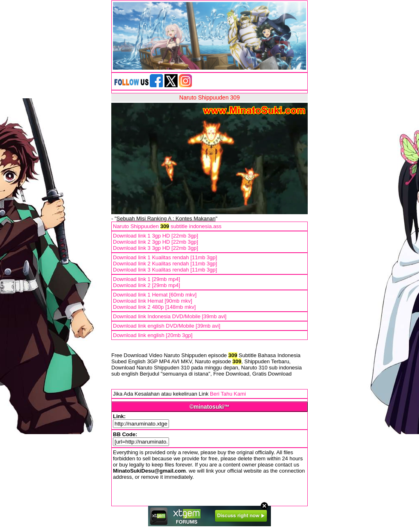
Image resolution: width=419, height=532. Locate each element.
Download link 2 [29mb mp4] (146, 285)
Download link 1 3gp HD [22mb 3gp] (155, 236)
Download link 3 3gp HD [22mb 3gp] (155, 248)
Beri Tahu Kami (228, 394)
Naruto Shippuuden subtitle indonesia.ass (167, 226)
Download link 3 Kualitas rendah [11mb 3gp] (165, 270)
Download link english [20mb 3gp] (153, 335)
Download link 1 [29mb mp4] (146, 279)
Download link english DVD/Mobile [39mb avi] (167, 326)
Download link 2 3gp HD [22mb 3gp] (155, 242)
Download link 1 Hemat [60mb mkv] (155, 295)
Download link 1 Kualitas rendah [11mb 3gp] (165, 257)
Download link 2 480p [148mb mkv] (154, 307)
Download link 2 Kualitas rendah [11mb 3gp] (165, 264)
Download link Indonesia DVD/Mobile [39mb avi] (170, 316)
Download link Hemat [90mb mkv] (153, 301)
